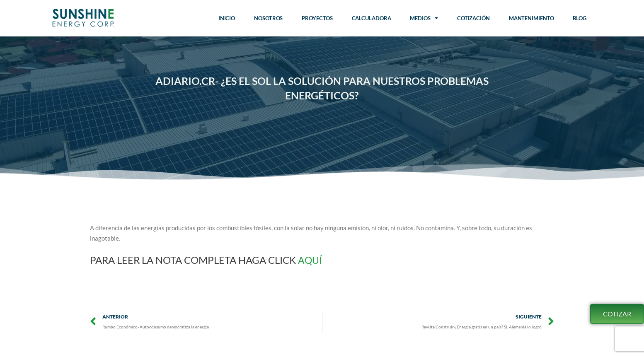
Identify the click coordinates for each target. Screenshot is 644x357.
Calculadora (372, 18)
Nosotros (268, 18)
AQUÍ (311, 260)
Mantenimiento (531, 18)
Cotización (473, 18)
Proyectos (317, 18)
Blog (580, 18)
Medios (424, 18)
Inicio (227, 18)
